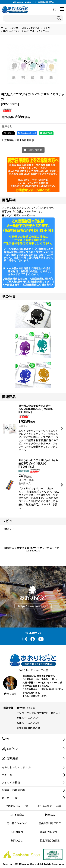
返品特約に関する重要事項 (18, 140)
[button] (62, 9)
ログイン (13, 749)
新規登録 (13, 759)
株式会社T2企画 (26, 708)
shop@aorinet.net (29, 728)
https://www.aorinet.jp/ (33, 606)
